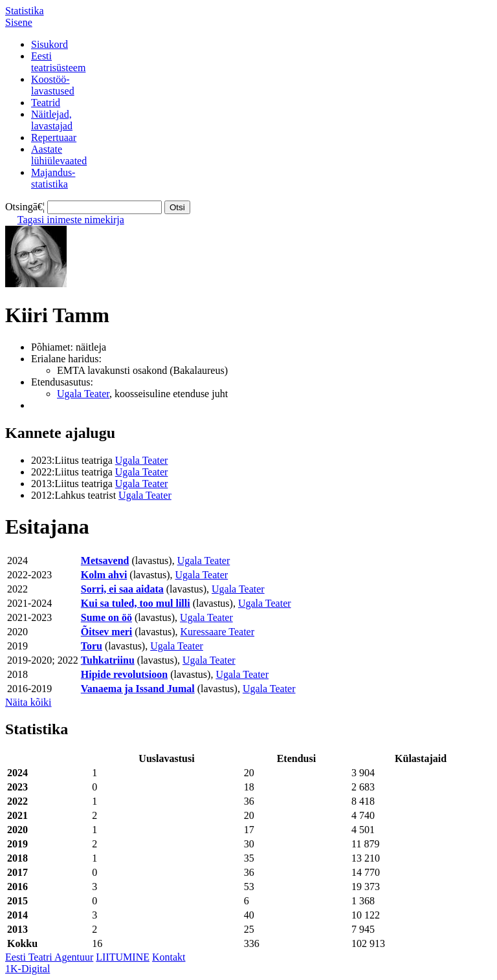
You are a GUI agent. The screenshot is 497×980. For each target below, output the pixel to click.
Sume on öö (106, 617)
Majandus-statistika (53, 178)
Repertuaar (54, 137)
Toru (92, 646)
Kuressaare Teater (218, 632)
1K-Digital (28, 969)
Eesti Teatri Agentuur (49, 957)
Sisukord (50, 44)
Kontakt (169, 957)
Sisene (19, 22)
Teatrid (46, 103)
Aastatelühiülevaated (59, 155)
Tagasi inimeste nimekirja (71, 220)
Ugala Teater (83, 394)
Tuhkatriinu (108, 660)
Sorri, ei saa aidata (122, 589)
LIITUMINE (123, 957)
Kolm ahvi (104, 575)
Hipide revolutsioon (124, 674)
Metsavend (105, 561)
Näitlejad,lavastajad (52, 120)
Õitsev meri (107, 632)
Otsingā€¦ (25, 207)
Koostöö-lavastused (53, 85)
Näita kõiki (28, 702)
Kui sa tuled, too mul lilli (136, 603)
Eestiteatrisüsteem (58, 62)
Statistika (25, 11)
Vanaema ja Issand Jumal (138, 689)
